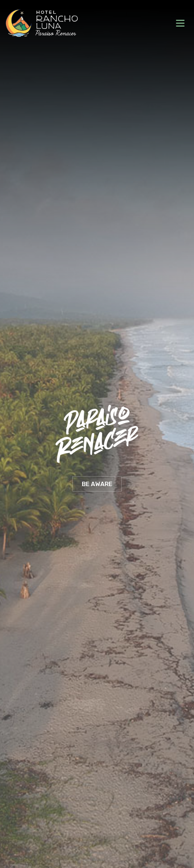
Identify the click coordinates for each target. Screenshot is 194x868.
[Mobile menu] (181, 23)
